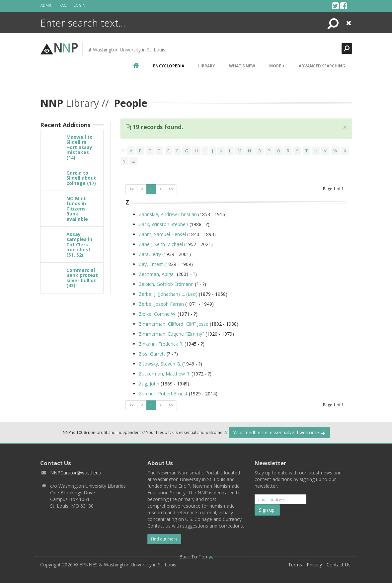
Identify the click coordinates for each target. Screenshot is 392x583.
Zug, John (150, 384)
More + (277, 66)
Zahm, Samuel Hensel (162, 234)
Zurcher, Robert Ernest (163, 394)
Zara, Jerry (151, 254)
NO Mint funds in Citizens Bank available (77, 209)
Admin (46, 5)
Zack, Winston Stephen (163, 224)
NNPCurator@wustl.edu (76, 473)
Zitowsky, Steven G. (160, 364)
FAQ (63, 5)
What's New (242, 66)
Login (79, 5)
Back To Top (196, 557)
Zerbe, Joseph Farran (161, 304)
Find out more (164, 539)
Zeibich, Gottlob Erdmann (167, 284)
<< (131, 189)
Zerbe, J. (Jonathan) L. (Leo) (169, 294)
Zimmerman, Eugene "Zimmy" (172, 334)
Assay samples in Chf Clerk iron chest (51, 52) (79, 245)
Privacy (314, 565)
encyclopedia (169, 66)
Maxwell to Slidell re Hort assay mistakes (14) (79, 147)
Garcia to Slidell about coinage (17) (81, 178)
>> (171, 189)
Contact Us (339, 565)
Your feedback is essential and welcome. (279, 432)
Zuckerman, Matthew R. (165, 374)
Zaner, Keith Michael (161, 244)
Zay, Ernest (152, 264)
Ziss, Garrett (153, 354)
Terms (295, 565)
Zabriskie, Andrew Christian (168, 214)
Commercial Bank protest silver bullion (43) (82, 278)
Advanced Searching (322, 66)
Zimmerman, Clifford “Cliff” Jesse (174, 324)
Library (207, 66)
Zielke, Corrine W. (157, 314)
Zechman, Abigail (158, 274)
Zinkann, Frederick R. (162, 344)
